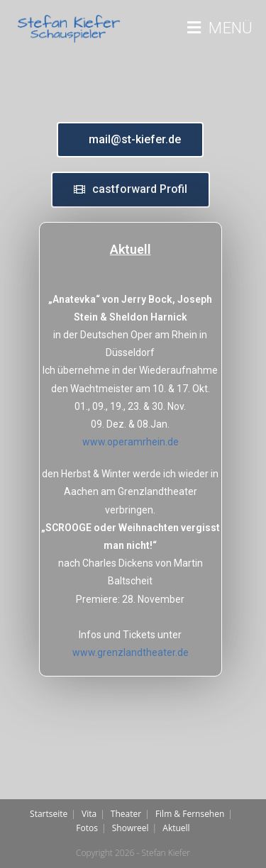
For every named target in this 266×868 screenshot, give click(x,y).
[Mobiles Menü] (220, 28)
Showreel (131, 828)
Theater (126, 814)
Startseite (49, 814)
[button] (130, 140)
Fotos (87, 828)
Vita (89, 814)
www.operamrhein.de (131, 442)
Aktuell (176, 828)
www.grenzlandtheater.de (131, 652)
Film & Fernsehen (190, 814)
